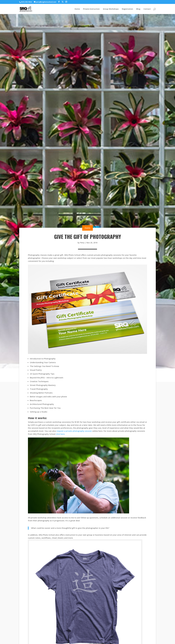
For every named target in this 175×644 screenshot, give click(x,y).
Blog (138, 9)
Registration (127, 9)
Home (77, 9)
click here (60, 434)
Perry (82, 243)
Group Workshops (111, 9)
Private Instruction (91, 9)
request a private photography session (74, 431)
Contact (147, 9)
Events (88, 228)
